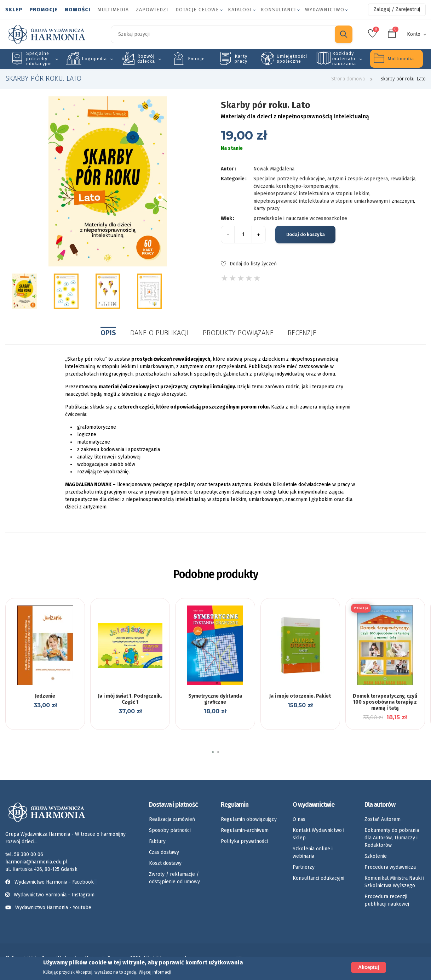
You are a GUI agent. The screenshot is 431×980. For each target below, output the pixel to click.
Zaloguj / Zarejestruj (397, 9)
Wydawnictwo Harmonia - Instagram (54, 895)
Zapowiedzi (152, 10)
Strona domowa (348, 79)
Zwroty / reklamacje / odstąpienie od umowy (174, 878)
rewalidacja (403, 179)
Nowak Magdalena (274, 169)
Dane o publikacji (159, 333)
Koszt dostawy (165, 863)
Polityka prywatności (244, 841)
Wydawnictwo (325, 10)
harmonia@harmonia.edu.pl (36, 862)
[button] (213, 752)
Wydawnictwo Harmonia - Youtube (53, 908)
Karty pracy (241, 59)
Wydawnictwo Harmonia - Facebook (51, 882)
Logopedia (94, 59)
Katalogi (240, 10)
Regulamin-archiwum (245, 830)
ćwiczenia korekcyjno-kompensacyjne (296, 186)
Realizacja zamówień (172, 819)
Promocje (44, 10)
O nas (299, 819)
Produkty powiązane (238, 333)
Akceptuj (369, 967)
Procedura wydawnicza (390, 867)
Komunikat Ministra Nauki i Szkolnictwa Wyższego (394, 882)
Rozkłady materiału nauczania (344, 58)
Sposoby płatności (170, 830)
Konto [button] (414, 34)
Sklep (14, 10)
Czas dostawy (164, 852)
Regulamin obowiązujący (249, 819)
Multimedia (113, 10)
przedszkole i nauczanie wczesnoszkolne (300, 218)
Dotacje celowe (197, 10)
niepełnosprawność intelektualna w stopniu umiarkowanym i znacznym (334, 201)
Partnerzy (304, 867)
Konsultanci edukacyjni (318, 878)
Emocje (196, 59)
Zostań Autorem (383, 819)
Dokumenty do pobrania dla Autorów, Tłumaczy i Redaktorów (392, 838)
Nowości (77, 10)
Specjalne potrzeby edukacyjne (39, 58)
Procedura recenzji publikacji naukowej (387, 900)
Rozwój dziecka (146, 59)
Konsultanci (278, 10)
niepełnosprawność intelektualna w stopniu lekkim (311, 194)
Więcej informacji (155, 972)
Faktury (157, 841)
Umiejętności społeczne (292, 59)
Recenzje (302, 333)
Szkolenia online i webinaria (313, 852)
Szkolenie (376, 856)
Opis (108, 333)
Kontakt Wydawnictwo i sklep (318, 834)
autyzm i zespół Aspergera (358, 179)
